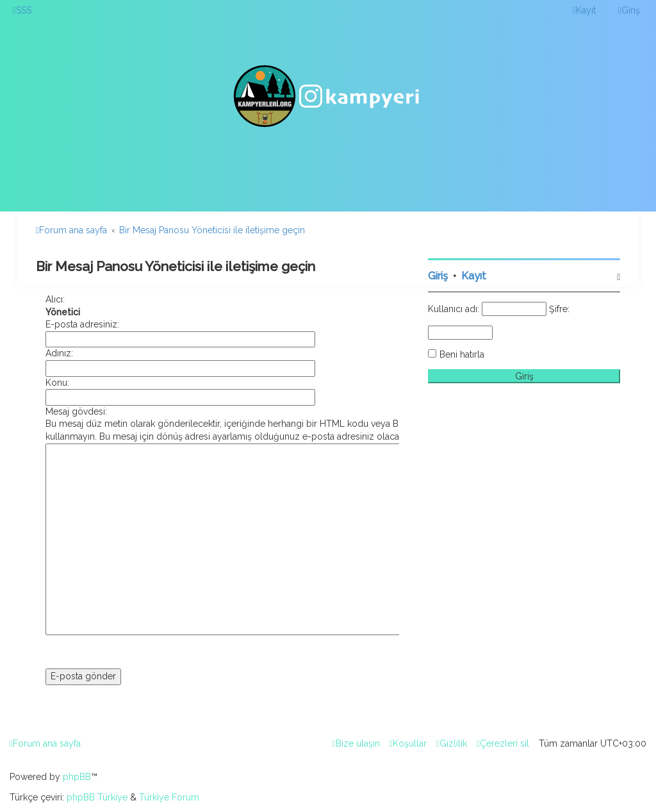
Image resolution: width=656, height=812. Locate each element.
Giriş (438, 276)
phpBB (77, 777)
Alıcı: (55, 299)
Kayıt (474, 276)
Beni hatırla (462, 354)
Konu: (57, 383)
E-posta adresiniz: (82, 324)
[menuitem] (22, 10)
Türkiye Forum (169, 797)
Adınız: (59, 353)
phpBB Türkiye (97, 797)
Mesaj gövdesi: (76, 411)
